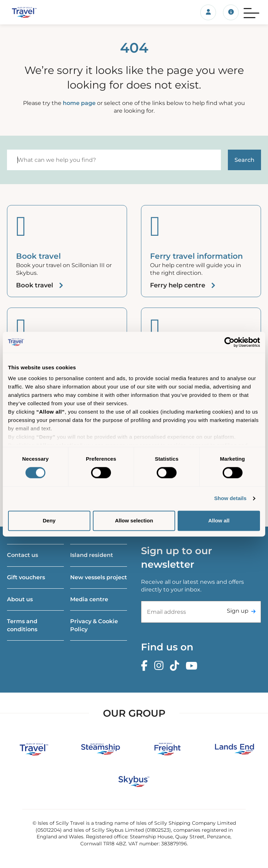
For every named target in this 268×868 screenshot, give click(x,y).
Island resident (92, 555)
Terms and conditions (22, 625)
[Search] (114, 160)
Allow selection (134, 520)
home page (79, 103)
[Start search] (244, 160)
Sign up (238, 611)
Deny (49, 520)
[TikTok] (176, 666)
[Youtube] (193, 666)
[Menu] (251, 12)
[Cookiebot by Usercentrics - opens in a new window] (229, 342)
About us (20, 599)
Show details (230, 499)
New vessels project (99, 577)
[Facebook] (146, 666)
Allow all (219, 520)
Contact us (23, 555)
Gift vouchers (26, 577)
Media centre (89, 599)
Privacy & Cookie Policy (94, 625)
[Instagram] (161, 666)
